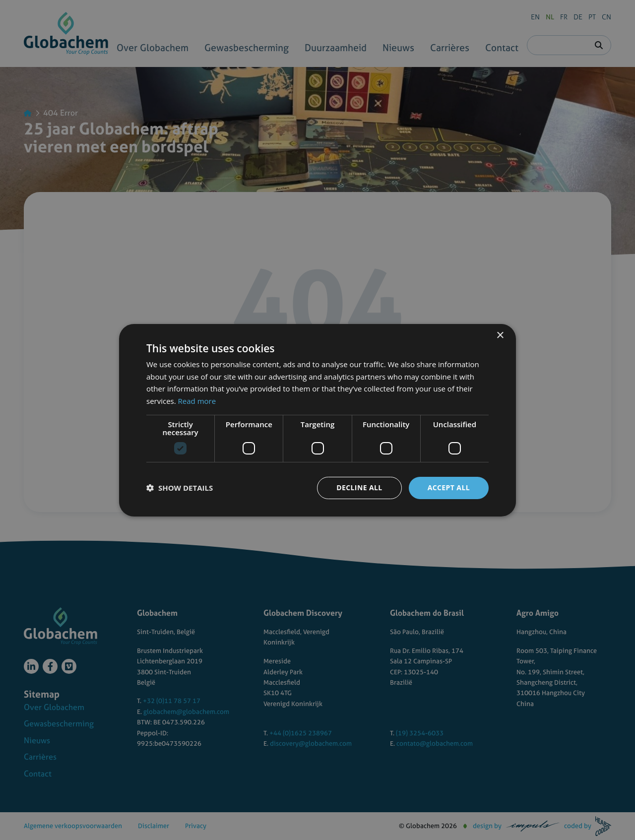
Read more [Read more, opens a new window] (197, 401)
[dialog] (317, 420)
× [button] (500, 335)
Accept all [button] (449, 487)
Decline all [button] (359, 487)
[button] (180, 488)
